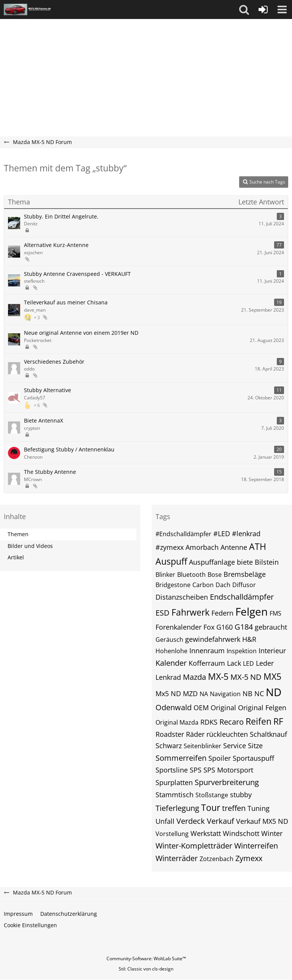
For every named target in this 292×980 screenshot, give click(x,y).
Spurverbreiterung (227, 782)
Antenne (234, 547)
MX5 (272, 676)
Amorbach (202, 547)
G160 (225, 627)
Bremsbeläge (245, 574)
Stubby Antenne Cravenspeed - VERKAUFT (77, 274)
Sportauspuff (253, 758)
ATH (258, 546)
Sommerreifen (181, 758)
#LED (222, 534)
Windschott (241, 833)
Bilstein (267, 562)
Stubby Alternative (48, 390)
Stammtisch (175, 795)
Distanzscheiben (182, 597)
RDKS (209, 722)
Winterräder (177, 858)
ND (274, 692)
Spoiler (220, 758)
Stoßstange (212, 795)
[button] (244, 9)
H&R (249, 639)
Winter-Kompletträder (194, 846)
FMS (275, 613)
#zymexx (170, 547)
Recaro (232, 722)
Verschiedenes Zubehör (54, 362)
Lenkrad (168, 677)
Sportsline (172, 770)
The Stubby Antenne (50, 472)
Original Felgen (262, 708)
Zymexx (249, 858)
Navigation (225, 694)
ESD (163, 613)
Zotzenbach (217, 859)
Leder (265, 663)
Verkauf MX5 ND (262, 821)
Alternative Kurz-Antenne (56, 245)
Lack (234, 663)
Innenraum (207, 651)
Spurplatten (174, 782)
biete (245, 562)
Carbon (203, 585)
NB (248, 693)
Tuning (259, 808)
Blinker (165, 575)
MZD (190, 693)
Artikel (16, 557)
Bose (215, 575)
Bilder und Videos (30, 546)
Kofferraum (207, 663)
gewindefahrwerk (213, 639)
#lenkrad (246, 534)
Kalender (171, 663)
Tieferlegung (177, 808)
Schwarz (169, 746)
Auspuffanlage (212, 562)
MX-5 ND (246, 677)
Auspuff (171, 561)
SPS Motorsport (228, 770)
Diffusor (244, 585)
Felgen (252, 611)
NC (259, 693)
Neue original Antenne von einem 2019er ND (81, 333)
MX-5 (218, 676)
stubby (241, 795)
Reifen (259, 721)
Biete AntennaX (44, 420)
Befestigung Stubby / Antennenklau (69, 449)
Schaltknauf (268, 734)
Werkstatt (206, 833)
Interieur (272, 651)
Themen (18, 534)
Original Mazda (177, 722)
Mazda (194, 677)
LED (248, 663)
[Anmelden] (263, 9)
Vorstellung (172, 834)
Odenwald (174, 707)
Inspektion (242, 651)
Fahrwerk (190, 612)
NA (204, 694)
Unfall (165, 821)
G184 (244, 627)
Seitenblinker (202, 746)
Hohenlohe (171, 651)
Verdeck (191, 821)
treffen (234, 808)
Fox (209, 627)
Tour (211, 807)
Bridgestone (173, 585)
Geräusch (169, 640)
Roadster (170, 734)
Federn (222, 613)
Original (223, 708)
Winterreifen (256, 846)
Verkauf (221, 821)
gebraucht (271, 627)
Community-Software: (146, 959)
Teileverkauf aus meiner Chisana (66, 302)
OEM (201, 708)
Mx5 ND (168, 693)
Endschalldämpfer (242, 597)
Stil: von (146, 969)
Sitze (255, 746)
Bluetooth (191, 575)
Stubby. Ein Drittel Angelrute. (61, 216)
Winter (272, 833)
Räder (195, 734)
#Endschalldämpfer (183, 534)
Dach (223, 585)
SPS (196, 770)
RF (278, 721)
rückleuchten (227, 734)
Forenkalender (179, 627)
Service (235, 746)
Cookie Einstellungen (30, 925)
